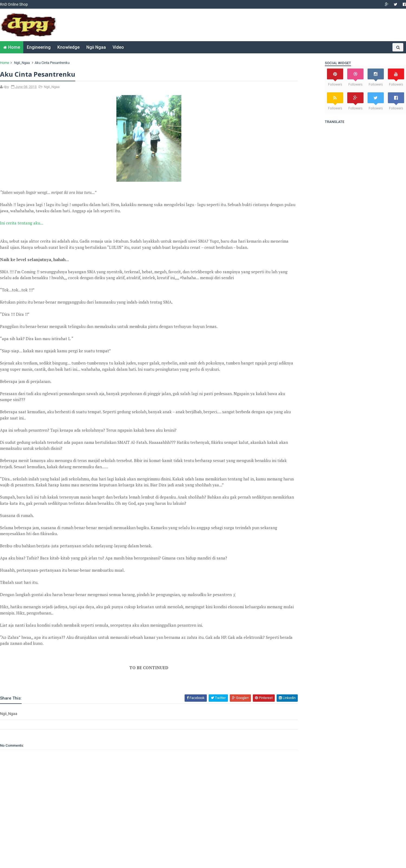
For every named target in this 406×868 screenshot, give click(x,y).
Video (118, 47)
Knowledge (68, 47)
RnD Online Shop (14, 4)
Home (14, 47)
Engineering (39, 47)
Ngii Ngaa (96, 47)
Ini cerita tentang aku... (22, 223)
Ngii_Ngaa (22, 63)
